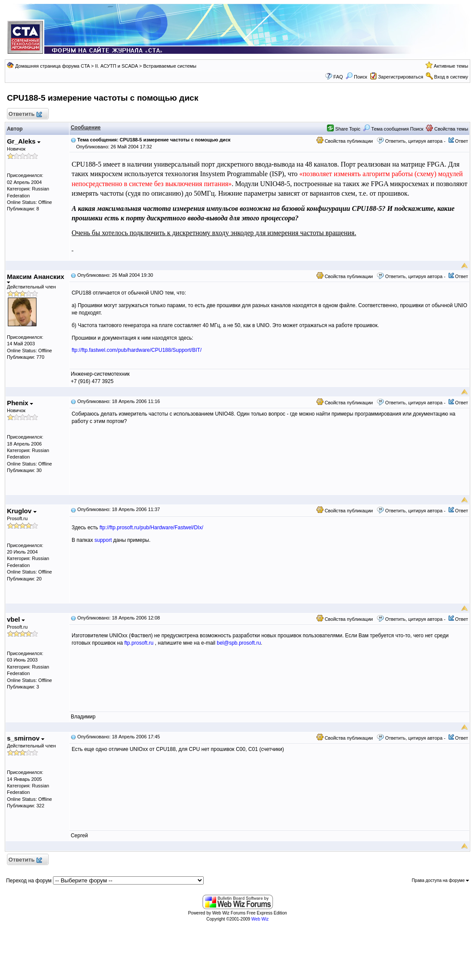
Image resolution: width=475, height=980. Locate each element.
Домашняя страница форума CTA (53, 66)
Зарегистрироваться (401, 77)
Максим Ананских (36, 278)
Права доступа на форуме (440, 880)
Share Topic (344, 129)
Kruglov (22, 511)
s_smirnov (26, 738)
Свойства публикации (345, 141)
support (103, 540)
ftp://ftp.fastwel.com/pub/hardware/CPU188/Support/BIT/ (137, 350)
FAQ (338, 77)
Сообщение (86, 128)
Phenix (20, 403)
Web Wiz (260, 919)
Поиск (356, 77)
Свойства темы (447, 129)
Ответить (25, 114)
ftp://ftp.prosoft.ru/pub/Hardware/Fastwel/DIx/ (151, 528)
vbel (16, 619)
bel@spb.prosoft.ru (239, 643)
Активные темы (451, 66)
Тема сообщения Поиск (393, 129)
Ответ (462, 141)
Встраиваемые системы (170, 66)
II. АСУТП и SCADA (116, 66)
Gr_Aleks (24, 141)
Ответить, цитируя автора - (415, 141)
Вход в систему (451, 77)
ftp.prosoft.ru (139, 643)
